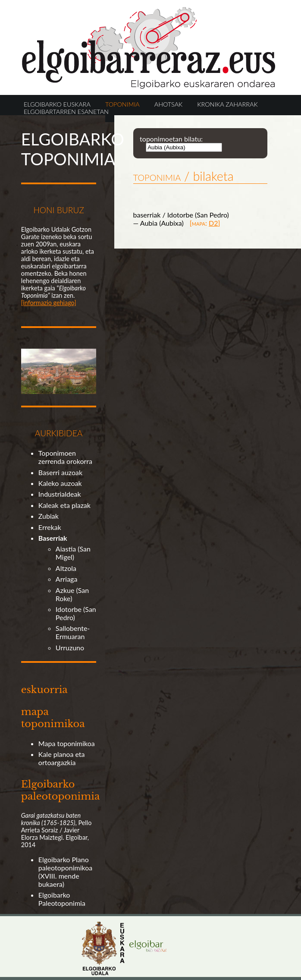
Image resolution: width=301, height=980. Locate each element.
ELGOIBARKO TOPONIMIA (73, 149)
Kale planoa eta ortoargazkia (62, 758)
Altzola (66, 568)
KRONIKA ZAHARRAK (227, 104)
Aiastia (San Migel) (73, 553)
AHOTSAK (168, 104)
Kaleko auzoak (60, 483)
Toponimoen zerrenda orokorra (65, 457)
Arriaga (67, 579)
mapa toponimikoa (53, 718)
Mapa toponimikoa (67, 743)
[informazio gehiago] (49, 303)
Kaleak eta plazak (64, 505)
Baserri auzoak (60, 472)
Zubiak (49, 516)
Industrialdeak (60, 494)
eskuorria (44, 690)
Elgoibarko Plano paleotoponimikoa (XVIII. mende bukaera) (65, 872)
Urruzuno (70, 648)
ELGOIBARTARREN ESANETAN (66, 112)
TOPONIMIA (122, 104)
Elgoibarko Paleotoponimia (62, 899)
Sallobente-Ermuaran (73, 632)
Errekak (50, 527)
